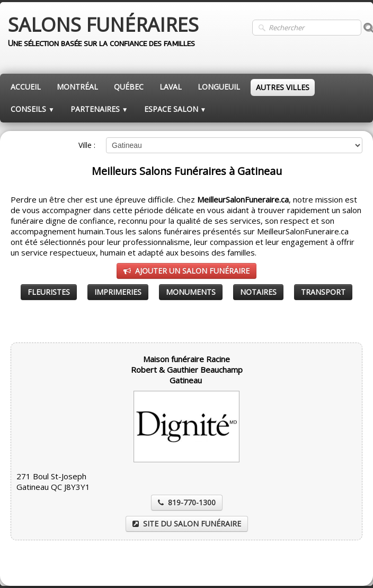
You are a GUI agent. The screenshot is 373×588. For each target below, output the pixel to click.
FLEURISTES (49, 292)
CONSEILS (33, 109)
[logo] (103, 32)
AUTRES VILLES (283, 87)
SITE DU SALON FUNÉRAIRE (187, 524)
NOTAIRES (258, 292)
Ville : (87, 145)
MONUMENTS (191, 292)
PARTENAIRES (99, 109)
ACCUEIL (26, 87)
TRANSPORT (323, 292)
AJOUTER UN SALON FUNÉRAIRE (186, 271)
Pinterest (347, 565)
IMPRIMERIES (118, 292)
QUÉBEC (129, 87)
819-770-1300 (187, 502)
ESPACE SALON (175, 109)
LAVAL (171, 87)
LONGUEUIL (219, 87)
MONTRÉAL (77, 87)
